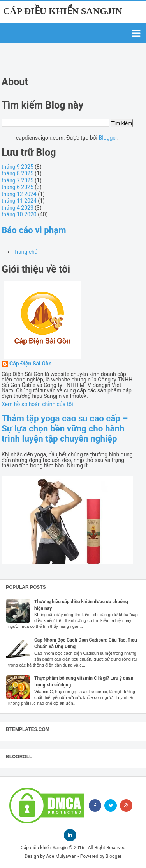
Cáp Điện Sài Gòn (31, 364)
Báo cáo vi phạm (34, 230)
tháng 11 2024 (19, 201)
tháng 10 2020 (19, 214)
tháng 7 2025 (18, 180)
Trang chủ (26, 252)
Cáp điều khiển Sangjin (62, 11)
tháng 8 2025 (18, 173)
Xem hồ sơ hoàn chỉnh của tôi (37, 404)
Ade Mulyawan (61, 856)
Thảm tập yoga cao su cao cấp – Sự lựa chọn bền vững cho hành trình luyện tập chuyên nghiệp (65, 428)
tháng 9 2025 (18, 167)
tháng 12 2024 (19, 194)
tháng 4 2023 (18, 208)
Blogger (108, 138)
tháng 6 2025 (18, 187)
